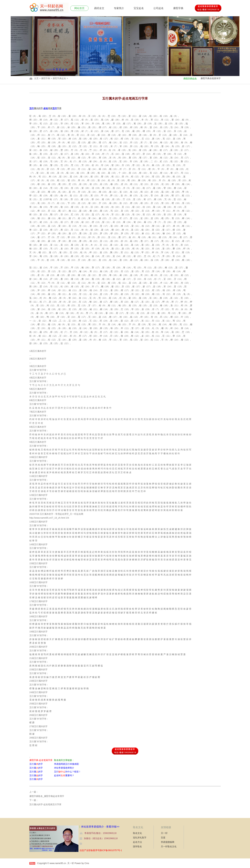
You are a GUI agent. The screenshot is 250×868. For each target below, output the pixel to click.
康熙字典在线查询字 (211, 78)
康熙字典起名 (59, 78)
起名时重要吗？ (64, 775)
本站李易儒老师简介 (64, 768)
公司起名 (158, 8)
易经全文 (99, 8)
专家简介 (119, 8)
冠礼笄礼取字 (140, 838)
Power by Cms (82, 863)
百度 (163, 838)
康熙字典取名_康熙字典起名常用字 (47, 796)
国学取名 (137, 846)
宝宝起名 (139, 8)
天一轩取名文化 (169, 846)
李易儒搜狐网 (168, 842)
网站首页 (79, 8)
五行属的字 (36, 764)
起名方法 (137, 842)
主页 (36, 78)
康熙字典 (178, 8)
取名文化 (137, 833)
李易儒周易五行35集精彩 (66, 764)
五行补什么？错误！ (67, 772)
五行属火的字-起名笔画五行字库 (45, 804)
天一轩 (164, 833)
